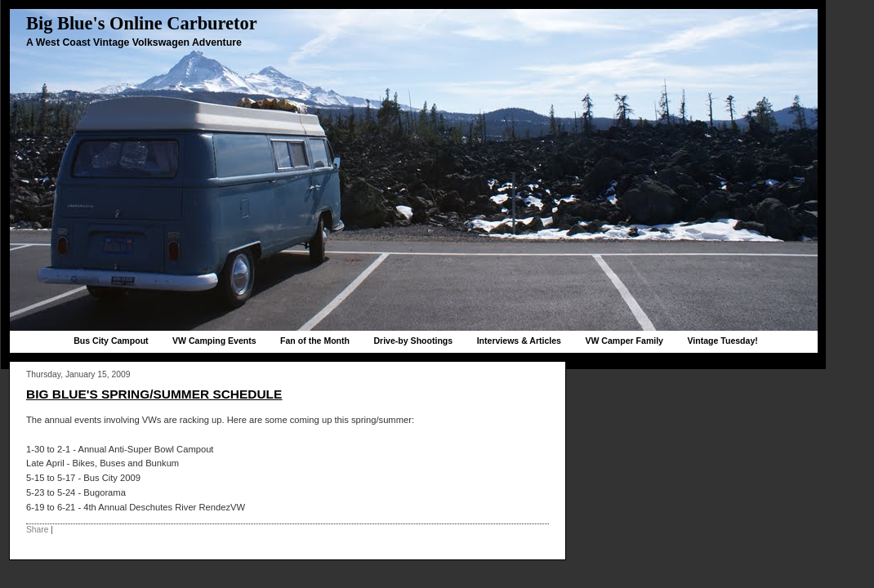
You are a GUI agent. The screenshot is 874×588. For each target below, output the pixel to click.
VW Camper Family (624, 341)
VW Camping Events (214, 341)
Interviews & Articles (519, 341)
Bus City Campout (111, 341)
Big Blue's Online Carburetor (142, 23)
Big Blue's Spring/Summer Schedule (154, 394)
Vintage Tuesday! (722, 341)
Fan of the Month (315, 341)
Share (37, 530)
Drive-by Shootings (413, 341)
